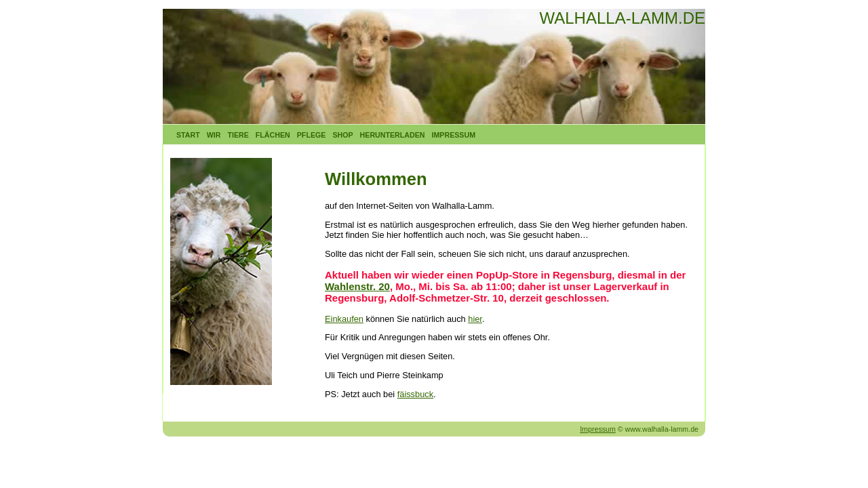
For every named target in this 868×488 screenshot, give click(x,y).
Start (188, 135)
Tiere (238, 135)
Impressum (454, 135)
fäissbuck (415, 394)
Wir (214, 135)
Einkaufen (344, 319)
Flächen (273, 135)
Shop (342, 135)
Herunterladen (393, 135)
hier (475, 319)
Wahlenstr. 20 (357, 286)
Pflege (312, 135)
